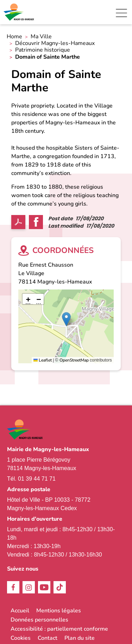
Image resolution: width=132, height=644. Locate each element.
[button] (66, 319)
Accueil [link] (20, 611)
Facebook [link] (13, 587)
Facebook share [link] (36, 222)
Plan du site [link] (80, 638)
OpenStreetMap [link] (74, 360)
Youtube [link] (44, 587)
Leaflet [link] (43, 360)
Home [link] (14, 37)
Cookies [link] (21, 638)
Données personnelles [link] (39, 620)
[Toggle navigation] (121, 13)
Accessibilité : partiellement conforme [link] (59, 629)
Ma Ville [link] (41, 37)
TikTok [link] (60, 587)
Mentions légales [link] (59, 611)
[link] (19, 12)
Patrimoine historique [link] (43, 50)
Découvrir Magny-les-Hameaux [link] (55, 43)
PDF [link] (18, 222)
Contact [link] (48, 638)
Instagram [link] (29, 587)
